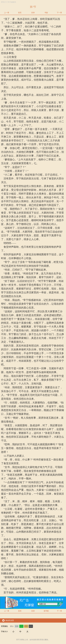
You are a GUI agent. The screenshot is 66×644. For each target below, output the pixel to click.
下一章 (59, 13)
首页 (20, 13)
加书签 (46, 611)
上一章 (7, 13)
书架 (46, 13)
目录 (33, 13)
